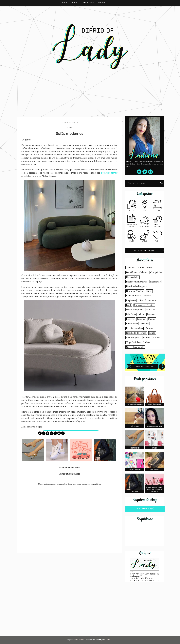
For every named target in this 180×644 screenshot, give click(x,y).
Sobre (76, 3)
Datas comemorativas (137, 282)
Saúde (132, 240)
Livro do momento (148, 300)
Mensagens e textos (132, 225)
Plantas (152, 319)
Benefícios (131, 272)
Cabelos (143, 272)
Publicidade (145, 226)
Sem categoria (133, 338)
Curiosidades (133, 277)
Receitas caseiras (135, 328)
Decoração (155, 282)
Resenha (157, 226)
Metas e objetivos (135, 310)
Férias (157, 209)
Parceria (130, 319)
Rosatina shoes (135, 448)
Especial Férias (134, 296)
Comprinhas (156, 272)
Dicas (70, 127)
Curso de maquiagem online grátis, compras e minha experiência (154, 489)
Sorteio (156, 338)
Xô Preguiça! (135, 426)
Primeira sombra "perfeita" (154, 426)
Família (148, 296)
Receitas (145, 324)
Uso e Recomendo (135, 347)
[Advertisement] (90, 87)
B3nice (107, 640)
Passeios (141, 319)
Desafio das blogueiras (137, 286)
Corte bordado (155, 470)
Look (129, 305)
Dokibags (135, 491)
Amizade (131, 268)
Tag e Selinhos (133, 342)
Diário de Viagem (135, 291)
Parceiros (88, 3)
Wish (157, 240)
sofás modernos (109, 173)
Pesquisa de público (135, 470)
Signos (146, 338)
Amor (141, 268)
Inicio (65, 3)
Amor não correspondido (135, 404)
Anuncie (102, 3)
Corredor (155, 448)
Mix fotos (131, 314)
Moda (141, 314)
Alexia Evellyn (79, 640)
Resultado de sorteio (136, 333)
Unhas (145, 240)
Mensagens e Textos (144, 305)
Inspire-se (131, 300)
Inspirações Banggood (154, 404)
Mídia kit (151, 310)
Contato (67, 9)
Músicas (151, 314)
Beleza (132, 209)
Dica (145, 209)
